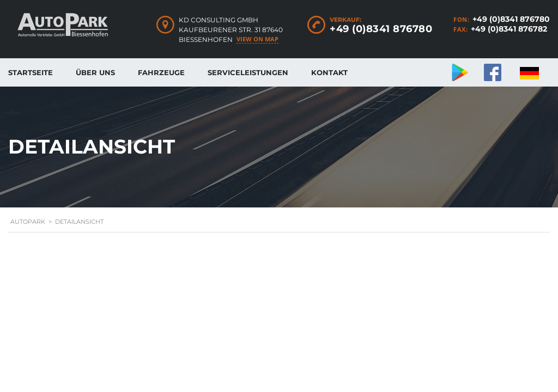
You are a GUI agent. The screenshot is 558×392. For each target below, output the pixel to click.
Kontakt (329, 72)
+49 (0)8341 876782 (509, 29)
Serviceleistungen (248, 72)
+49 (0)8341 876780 (511, 19)
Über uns (95, 72)
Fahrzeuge (161, 72)
